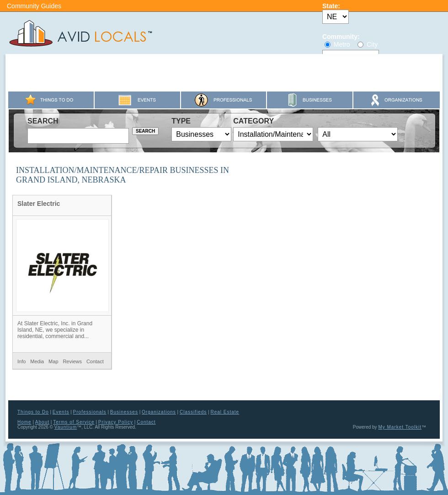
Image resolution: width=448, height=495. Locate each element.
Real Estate (225, 412)
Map (53, 361)
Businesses (124, 412)
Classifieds (193, 412)
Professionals (90, 412)
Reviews (72, 361)
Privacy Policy (116, 422)
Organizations (159, 412)
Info (21, 361)
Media (37, 361)
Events (61, 412)
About (42, 422)
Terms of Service (74, 422)
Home (24, 422)
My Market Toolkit (400, 427)
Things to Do (33, 412)
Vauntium (66, 427)
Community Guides (34, 6)
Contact (95, 361)
